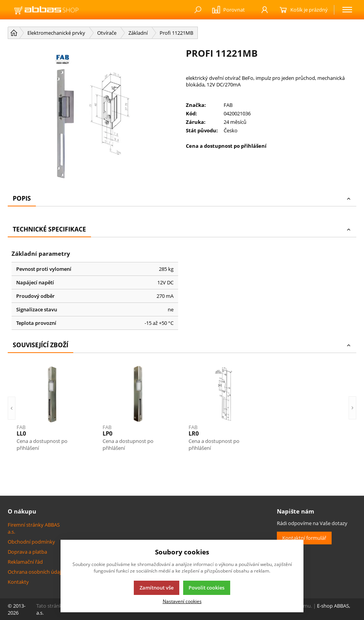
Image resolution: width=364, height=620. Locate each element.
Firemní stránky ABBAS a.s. (34, 528)
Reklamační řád (25, 562)
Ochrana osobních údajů (36, 572)
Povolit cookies (206, 588)
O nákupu (22, 511)
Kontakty (18, 582)
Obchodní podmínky (31, 542)
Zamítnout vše (157, 588)
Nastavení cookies (182, 601)
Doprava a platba (27, 552)
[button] (12, 408)
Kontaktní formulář (304, 538)
